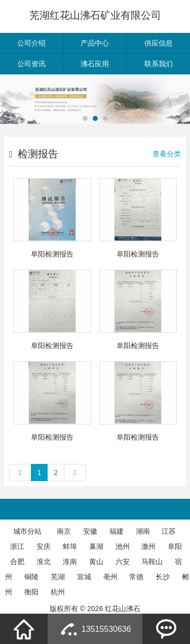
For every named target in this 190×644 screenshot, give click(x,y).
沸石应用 (95, 64)
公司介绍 (31, 43)
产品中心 (95, 43)
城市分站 (27, 531)
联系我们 (159, 64)
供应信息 (159, 43)
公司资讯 (31, 64)
